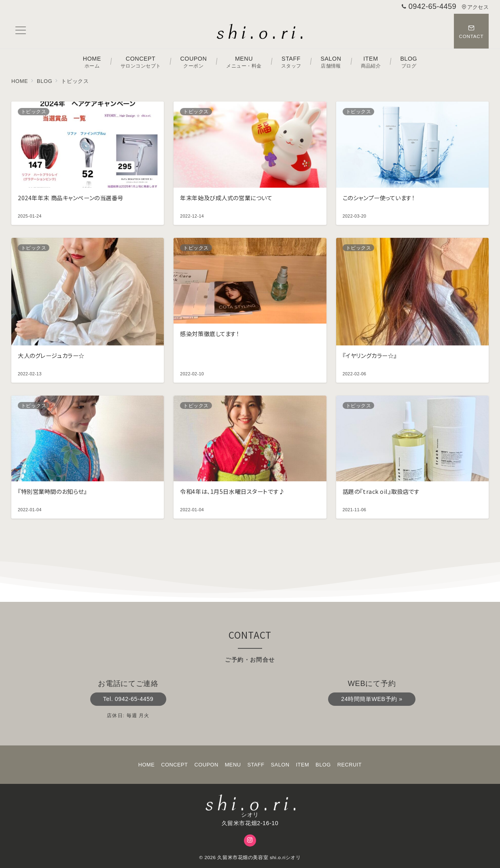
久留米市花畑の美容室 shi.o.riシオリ (259, 857)
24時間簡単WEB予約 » (372, 699)
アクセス (475, 7)
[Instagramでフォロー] (250, 840)
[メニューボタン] (21, 31)
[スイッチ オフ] (471, 31)
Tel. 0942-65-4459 (128, 699)
